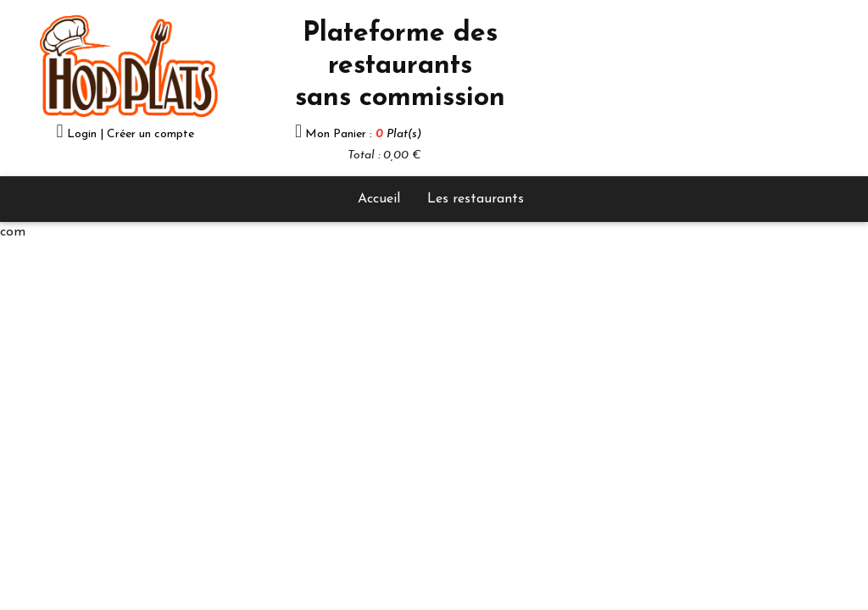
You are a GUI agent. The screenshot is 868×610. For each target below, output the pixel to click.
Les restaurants (476, 199)
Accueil (379, 199)
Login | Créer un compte (131, 134)
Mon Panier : (363, 134)
